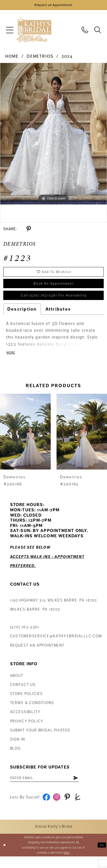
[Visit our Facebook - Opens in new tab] (47, 808)
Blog (15, 757)
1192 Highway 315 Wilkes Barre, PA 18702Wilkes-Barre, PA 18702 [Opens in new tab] (54, 614)
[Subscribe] (87, 788)
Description (22, 317)
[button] (10, 32)
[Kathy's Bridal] (34, 32)
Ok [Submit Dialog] (101, 856)
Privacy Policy (27, 730)
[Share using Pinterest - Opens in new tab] (29, 231)
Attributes (58, 317)
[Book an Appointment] (54, 6)
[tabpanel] (54, 136)
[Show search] (98, 32)
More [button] (12, 361)
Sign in (18, 748)
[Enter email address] (51, 788)
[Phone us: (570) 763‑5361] (85, 32)
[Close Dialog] (5, 857)
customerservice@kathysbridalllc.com (56, 645)
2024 (67, 59)
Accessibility (25, 721)
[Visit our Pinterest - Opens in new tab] (71, 808)
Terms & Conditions (32, 712)
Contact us (23, 693)
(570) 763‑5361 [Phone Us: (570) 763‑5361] (25, 636)
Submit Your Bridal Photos (40, 739)
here (67, 864)
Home (12, 59)
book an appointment (54, 288)
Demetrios (40, 59)
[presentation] (25, 441)
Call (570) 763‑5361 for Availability (54, 302)
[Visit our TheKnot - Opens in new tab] (83, 808)
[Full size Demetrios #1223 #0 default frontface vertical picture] (54, 136)
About (17, 684)
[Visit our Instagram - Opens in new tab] (59, 808)
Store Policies (27, 703)
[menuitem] (10, 32)
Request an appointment (37, 654)
